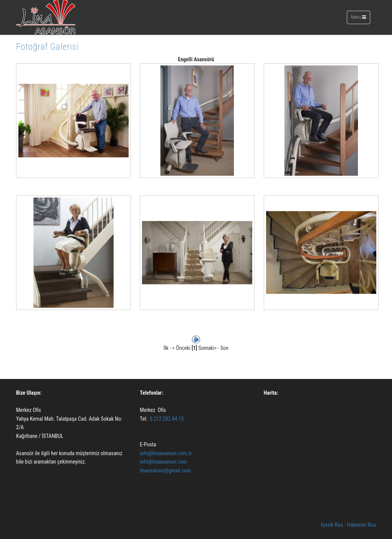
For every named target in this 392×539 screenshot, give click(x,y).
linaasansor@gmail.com (165, 470)
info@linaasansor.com (164, 462)
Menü (360, 19)
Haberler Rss (361, 525)
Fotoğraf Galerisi (47, 47)
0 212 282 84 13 (167, 419)
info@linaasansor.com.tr (166, 453)
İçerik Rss (332, 525)
